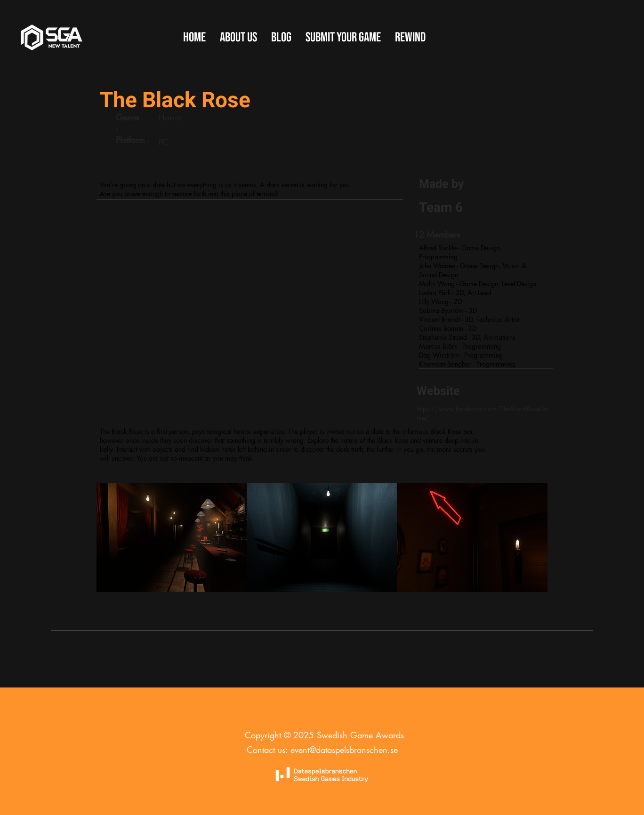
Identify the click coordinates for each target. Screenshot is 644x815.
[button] (343, 38)
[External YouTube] (249, 305)
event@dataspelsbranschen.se (344, 750)
